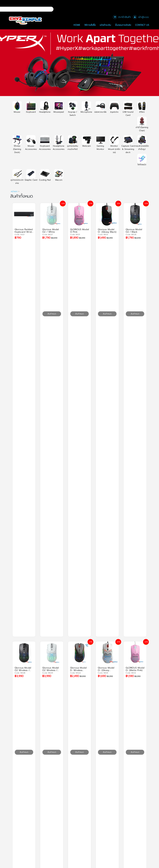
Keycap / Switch (73, 110)
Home (77, 25)
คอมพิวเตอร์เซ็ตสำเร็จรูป (142, 144)
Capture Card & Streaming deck (128, 146)
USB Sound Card (128, 110)
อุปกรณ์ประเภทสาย (17, 178)
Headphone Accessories (59, 144)
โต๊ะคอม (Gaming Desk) (17, 146)
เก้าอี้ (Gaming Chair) (142, 126)
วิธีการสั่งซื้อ (90, 25)
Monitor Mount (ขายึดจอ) (114, 146)
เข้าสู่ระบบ (144, 17)
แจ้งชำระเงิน (105, 25)
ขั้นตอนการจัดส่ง (123, 25)
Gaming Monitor (100, 144)
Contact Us (142, 25)
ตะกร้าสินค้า (125, 17)
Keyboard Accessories (45, 144)
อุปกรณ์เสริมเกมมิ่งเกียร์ (73, 144)
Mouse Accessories (31, 144)
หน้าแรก (14, 191)
